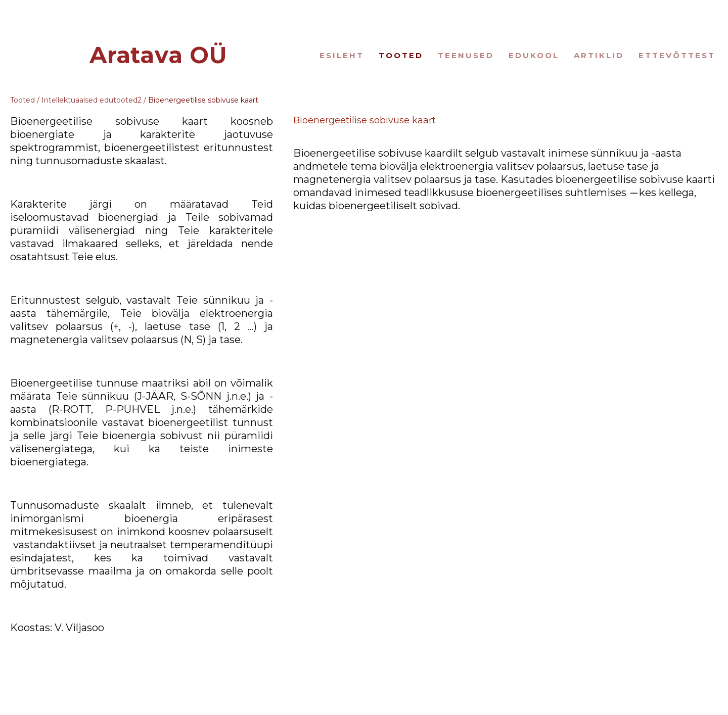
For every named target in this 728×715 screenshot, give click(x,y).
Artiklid (599, 55)
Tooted (401, 55)
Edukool (534, 55)
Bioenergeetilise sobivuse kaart (203, 100)
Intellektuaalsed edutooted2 (92, 100)
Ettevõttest (677, 55)
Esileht (342, 55)
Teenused (466, 55)
